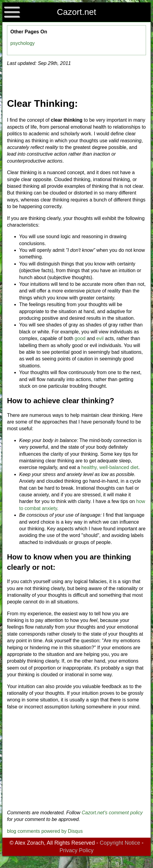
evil (100, 338)
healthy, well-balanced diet (110, 467)
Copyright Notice (120, 843)
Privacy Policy (76, 850)
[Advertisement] (77, 760)
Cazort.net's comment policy (112, 813)
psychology (23, 43)
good (80, 338)
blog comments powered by (45, 831)
